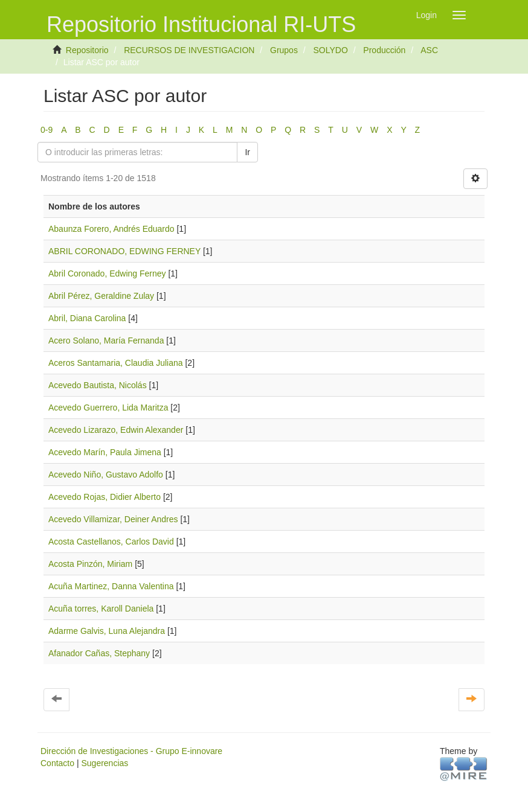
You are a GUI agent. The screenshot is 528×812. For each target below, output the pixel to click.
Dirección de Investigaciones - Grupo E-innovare (131, 751)
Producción (384, 50)
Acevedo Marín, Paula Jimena (105, 452)
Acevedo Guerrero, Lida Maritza (108, 408)
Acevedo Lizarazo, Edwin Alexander (116, 430)
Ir (247, 152)
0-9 (47, 130)
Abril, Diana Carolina (87, 318)
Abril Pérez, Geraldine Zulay (101, 296)
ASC (429, 50)
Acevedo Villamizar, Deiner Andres (113, 519)
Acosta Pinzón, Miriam (90, 564)
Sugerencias (105, 763)
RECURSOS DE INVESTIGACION (189, 50)
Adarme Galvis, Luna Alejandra (107, 631)
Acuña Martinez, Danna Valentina (111, 586)
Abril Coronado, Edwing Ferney (107, 273)
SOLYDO (330, 50)
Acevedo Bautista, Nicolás (98, 385)
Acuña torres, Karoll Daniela (101, 609)
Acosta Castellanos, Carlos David (111, 542)
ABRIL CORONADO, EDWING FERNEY (124, 251)
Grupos (284, 50)
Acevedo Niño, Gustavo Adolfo (106, 475)
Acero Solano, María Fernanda (106, 340)
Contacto (57, 763)
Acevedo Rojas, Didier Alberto (105, 497)
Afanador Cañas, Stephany (99, 653)
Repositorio (87, 50)
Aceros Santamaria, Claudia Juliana (116, 363)
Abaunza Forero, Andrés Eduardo (111, 229)
